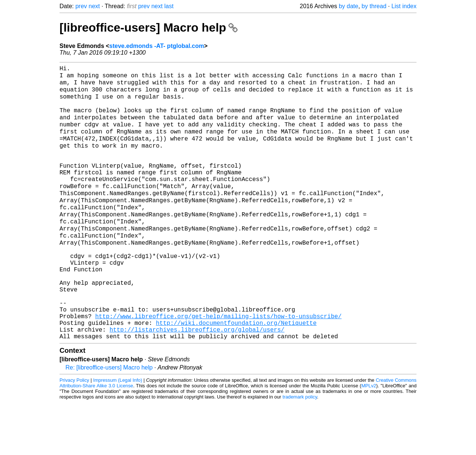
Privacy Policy (74, 433)
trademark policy (300, 449)
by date (348, 6)
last (169, 6)
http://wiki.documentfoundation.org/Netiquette (236, 372)
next (94, 6)
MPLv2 (369, 438)
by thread (374, 6)
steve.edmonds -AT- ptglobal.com (157, 46)
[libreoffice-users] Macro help (149, 28)
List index (404, 6)
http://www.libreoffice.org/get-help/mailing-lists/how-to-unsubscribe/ (218, 364)
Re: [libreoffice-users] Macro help (109, 420)
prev (81, 6)
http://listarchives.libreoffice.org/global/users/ (197, 380)
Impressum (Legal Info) (118, 433)
